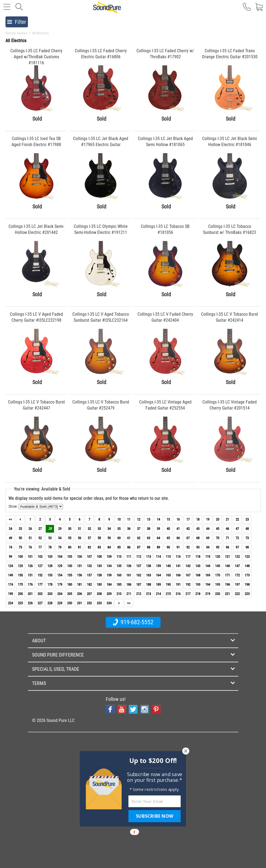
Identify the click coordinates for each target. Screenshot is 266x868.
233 (99, 603)
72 (237, 538)
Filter (17, 22)
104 (60, 557)
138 (148, 566)
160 (119, 575)
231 (79, 603)
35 (119, 529)
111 (129, 557)
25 (20, 529)
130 (70, 566)
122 (237, 557)
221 (227, 594)
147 (237, 566)
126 (30, 566)
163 (148, 575)
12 (139, 519)
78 (50, 547)
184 (109, 584)
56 (79, 538)
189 (158, 584)
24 (10, 529)
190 (168, 584)
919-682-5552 (133, 622)
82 (89, 547)
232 (89, 603)
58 (99, 538)
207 (89, 594)
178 (50, 584)
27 (40, 529)
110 (119, 557)
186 (129, 584)
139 (158, 566)
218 (198, 594)
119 (208, 557)
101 (30, 557)
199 (10, 594)
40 (168, 529)
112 (139, 557)
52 (40, 538)
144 (208, 566)
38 (148, 529)
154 (60, 575)
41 (178, 529)
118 (198, 557)
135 (119, 566)
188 (148, 584)
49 (10, 538)
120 (218, 557)
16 (178, 519)
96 (227, 547)
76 (30, 547)
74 (10, 547)
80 (70, 547)
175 (20, 584)
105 (70, 557)
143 (198, 566)
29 (60, 529)
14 (158, 519)
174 (10, 584)
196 (227, 584)
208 (99, 594)
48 (247, 529)
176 (30, 584)
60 (119, 538)
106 (79, 557)
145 (218, 566)
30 (70, 529)
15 (168, 519)
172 (237, 575)
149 (10, 575)
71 (227, 538)
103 (50, 557)
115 (168, 557)
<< (10, 519)
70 (218, 538)
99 (10, 557)
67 (188, 538)
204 (60, 594)
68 (198, 538)
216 (178, 594)
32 (89, 529)
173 (247, 575)
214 (158, 594)
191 (178, 584)
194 (208, 584)
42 (188, 529)
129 (60, 566)
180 (70, 584)
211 (129, 594)
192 (188, 584)
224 (10, 603)
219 (208, 594)
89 (158, 547)
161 (129, 575)
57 (89, 538)
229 (60, 603)
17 (188, 519)
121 (227, 557)
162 (139, 575)
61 (129, 538)
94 (208, 547)
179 (60, 584)
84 (109, 547)
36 (129, 529)
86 (129, 547)
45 (218, 529)
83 (99, 547)
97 (237, 547)
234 (109, 603)
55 (70, 538)
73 (247, 538)
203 (50, 594)
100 (20, 557)
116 (178, 557)
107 (89, 557)
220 (218, 594)
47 (237, 529)
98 (247, 547)
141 (178, 566)
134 (109, 566)
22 (237, 519)
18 (198, 519)
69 (208, 538)
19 (208, 519)
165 (168, 575)
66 (178, 538)
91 (178, 547)
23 (247, 519)
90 (168, 547)
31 (79, 529)
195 (218, 584)
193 (198, 584)
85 (119, 547)
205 (70, 594)
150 (20, 575)
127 (40, 566)
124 (10, 566)
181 (79, 584)
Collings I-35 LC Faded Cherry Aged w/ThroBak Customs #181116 (36, 57)
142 (188, 566)
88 (148, 547)
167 (188, 575)
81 (79, 547)
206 (79, 594)
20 (218, 519)
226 (30, 603)
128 (50, 566)
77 (40, 547)
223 (247, 594)
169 (208, 575)
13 (148, 519)
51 (30, 538)
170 (218, 575)
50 (20, 538)
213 (148, 594)
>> (129, 603)
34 (109, 529)
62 (139, 538)
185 (119, 584)
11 (129, 519)
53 (50, 538)
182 (89, 584)
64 (158, 538)
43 (198, 529)
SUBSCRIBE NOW (155, 816)
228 (50, 603)
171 (227, 575)
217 (188, 594)
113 (148, 557)
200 (20, 594)
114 (158, 557)
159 (109, 575)
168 (198, 575)
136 (129, 566)
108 (99, 557)
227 (40, 603)
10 (119, 519)
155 (70, 575)
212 (139, 594)
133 (99, 566)
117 (188, 557)
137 (139, 566)
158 (99, 575)
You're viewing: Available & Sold (42, 489)
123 (247, 557)
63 (148, 538)
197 (237, 584)
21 (227, 519)
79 (60, 547)
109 (109, 557)
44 (208, 529)
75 (20, 547)
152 (40, 575)
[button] (153, 760)
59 (109, 538)
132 (89, 566)
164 (158, 575)
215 (168, 594)
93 (198, 547)
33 (99, 529)
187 (139, 584)
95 (218, 547)
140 (168, 566)
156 (79, 575)
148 (247, 566)
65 (168, 538)
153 (50, 575)
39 (158, 529)
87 (139, 547)
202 (40, 594)
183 (99, 584)
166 (178, 575)
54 (60, 538)
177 (40, 584)
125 (20, 566)
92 (188, 547)
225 (20, 603)
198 (247, 584)
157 (89, 575)
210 (119, 594)
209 (109, 594)
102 (40, 557)
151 (30, 575)
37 (139, 529)
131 (79, 566)
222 (237, 594)
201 (30, 594)
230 (70, 603)
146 (227, 566)
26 (30, 529)
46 (227, 529)
